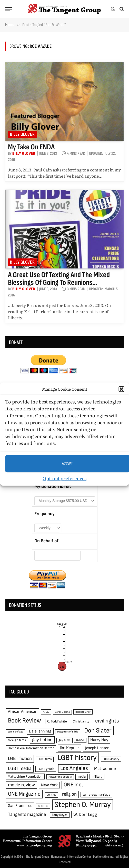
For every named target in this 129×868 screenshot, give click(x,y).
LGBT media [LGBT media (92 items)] (20, 769)
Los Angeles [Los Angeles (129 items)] (74, 768)
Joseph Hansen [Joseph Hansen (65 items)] (97, 748)
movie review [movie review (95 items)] (21, 785)
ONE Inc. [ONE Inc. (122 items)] (73, 785)
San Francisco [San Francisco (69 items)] (20, 806)
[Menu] (8, 9)
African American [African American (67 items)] (23, 712)
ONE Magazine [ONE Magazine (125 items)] (24, 794)
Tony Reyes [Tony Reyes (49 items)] (60, 815)
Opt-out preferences (64, 478)
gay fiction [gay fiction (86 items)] (42, 740)
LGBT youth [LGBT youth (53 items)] (46, 769)
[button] (121, 389)
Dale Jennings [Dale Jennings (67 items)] (40, 731)
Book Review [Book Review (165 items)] (24, 721)
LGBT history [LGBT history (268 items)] (77, 758)
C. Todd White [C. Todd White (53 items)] (57, 721)
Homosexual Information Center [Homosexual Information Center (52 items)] (31, 748)
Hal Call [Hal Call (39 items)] (80, 740)
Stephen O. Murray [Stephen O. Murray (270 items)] (83, 805)
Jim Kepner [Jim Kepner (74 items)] (69, 748)
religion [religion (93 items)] (69, 794)
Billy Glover (22, 134)
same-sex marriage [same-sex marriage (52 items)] (96, 795)
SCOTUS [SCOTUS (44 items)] (43, 806)
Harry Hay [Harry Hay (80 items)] (99, 740)
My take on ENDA (31, 147)
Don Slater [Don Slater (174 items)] (98, 731)
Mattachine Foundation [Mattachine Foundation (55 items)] (25, 777)
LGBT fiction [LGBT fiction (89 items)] (20, 759)
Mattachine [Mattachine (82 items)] (105, 769)
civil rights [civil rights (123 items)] (107, 721)
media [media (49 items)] (82, 777)
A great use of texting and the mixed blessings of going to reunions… (59, 279)
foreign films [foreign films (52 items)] (17, 740)
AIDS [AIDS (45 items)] (46, 712)
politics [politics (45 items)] (51, 795)
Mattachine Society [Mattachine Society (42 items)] (60, 777)
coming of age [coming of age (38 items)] (15, 732)
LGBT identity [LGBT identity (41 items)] (111, 759)
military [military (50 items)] (97, 777)
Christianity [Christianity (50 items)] (81, 721)
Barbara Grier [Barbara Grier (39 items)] (83, 712)
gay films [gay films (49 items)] (64, 740)
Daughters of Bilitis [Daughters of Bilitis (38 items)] (68, 732)
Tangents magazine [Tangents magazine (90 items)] (27, 814)
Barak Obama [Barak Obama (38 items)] (62, 712)
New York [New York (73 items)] (49, 785)
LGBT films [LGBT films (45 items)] (45, 759)
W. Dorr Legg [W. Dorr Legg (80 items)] (85, 814)
